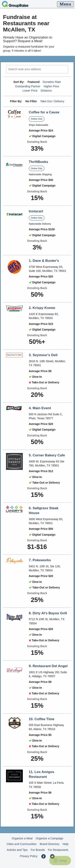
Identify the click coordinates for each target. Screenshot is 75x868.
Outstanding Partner (28, 86)
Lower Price (30, 91)
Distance (46, 91)
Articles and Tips (17, 850)
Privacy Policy (29, 856)
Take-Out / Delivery (52, 101)
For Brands (38, 850)
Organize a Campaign (49, 838)
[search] (37, 69)
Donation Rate (52, 82)
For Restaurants (58, 850)
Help (65, 844)
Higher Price (51, 86)
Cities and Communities (22, 844)
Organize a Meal (22, 838)
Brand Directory (50, 844)
